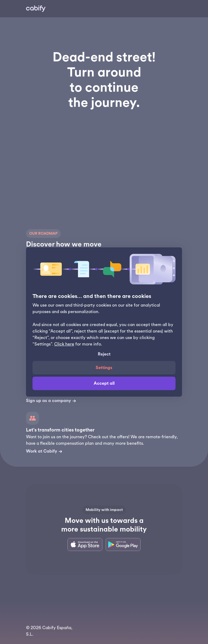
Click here (64, 344)
